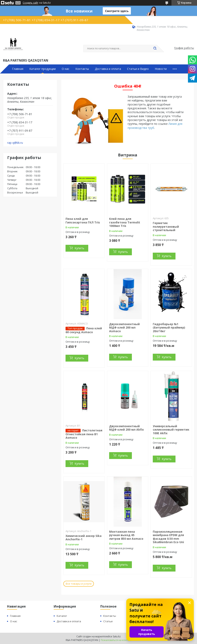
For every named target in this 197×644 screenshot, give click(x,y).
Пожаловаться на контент (116, 640)
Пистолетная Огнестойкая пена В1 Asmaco (84, 434)
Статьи (108, 621)
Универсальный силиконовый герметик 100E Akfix (171, 430)
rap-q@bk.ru (15, 143)
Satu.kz (117, 636)
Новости (161, 69)
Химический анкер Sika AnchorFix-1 (84, 538)
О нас (66, 69)
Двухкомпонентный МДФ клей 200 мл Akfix (126, 428)
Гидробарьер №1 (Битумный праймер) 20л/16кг (169, 328)
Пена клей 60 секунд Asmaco (84, 330)
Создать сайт (30, 3)
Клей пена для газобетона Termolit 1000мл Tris (125, 222)
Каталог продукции (43, 69)
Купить (79, 248)
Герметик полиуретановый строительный (166, 226)
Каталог (62, 616)
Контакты (82, 69)
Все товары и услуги (79, 584)
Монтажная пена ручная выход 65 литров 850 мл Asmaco (126, 535)
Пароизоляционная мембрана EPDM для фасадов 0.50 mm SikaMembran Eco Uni (168, 537)
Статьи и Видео (138, 69)
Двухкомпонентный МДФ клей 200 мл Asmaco (124, 328)
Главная (18, 69)
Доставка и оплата (108, 69)
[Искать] (155, 49)
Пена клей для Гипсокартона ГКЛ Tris (83, 221)
